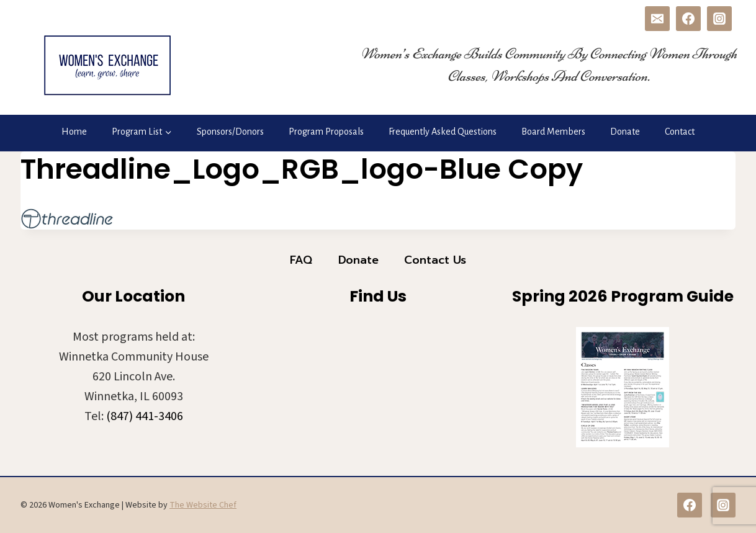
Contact (680, 132)
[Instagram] (719, 19)
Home (74, 132)
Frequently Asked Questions (443, 132)
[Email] (657, 19)
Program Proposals (326, 132)
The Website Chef (203, 505)
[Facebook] (688, 19)
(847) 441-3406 (145, 416)
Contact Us (435, 260)
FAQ (301, 260)
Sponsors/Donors (230, 132)
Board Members (553, 132)
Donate (625, 132)
